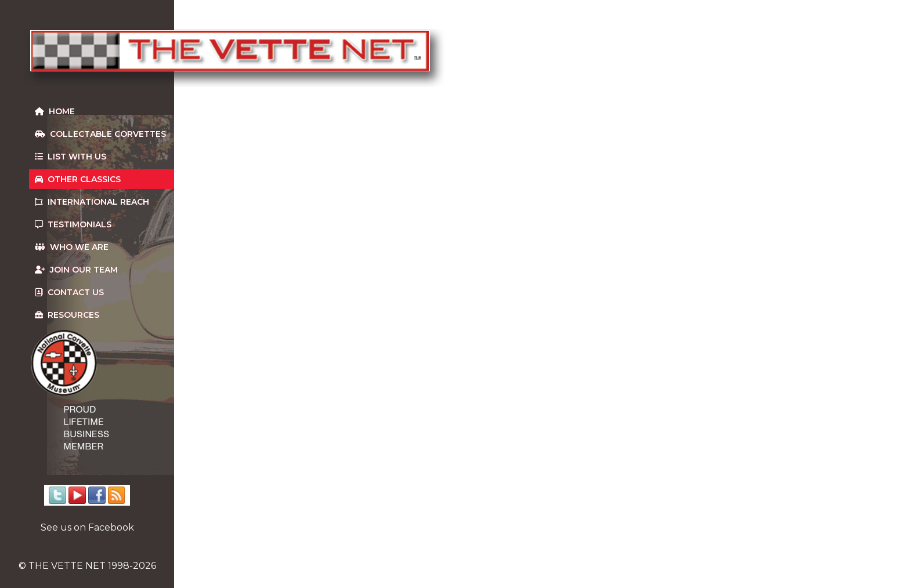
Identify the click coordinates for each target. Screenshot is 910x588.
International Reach (92, 202)
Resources (67, 315)
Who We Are (72, 247)
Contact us (69, 292)
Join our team (76, 270)
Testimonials (73, 224)
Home (55, 111)
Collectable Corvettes (100, 134)
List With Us (71, 157)
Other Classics (78, 179)
